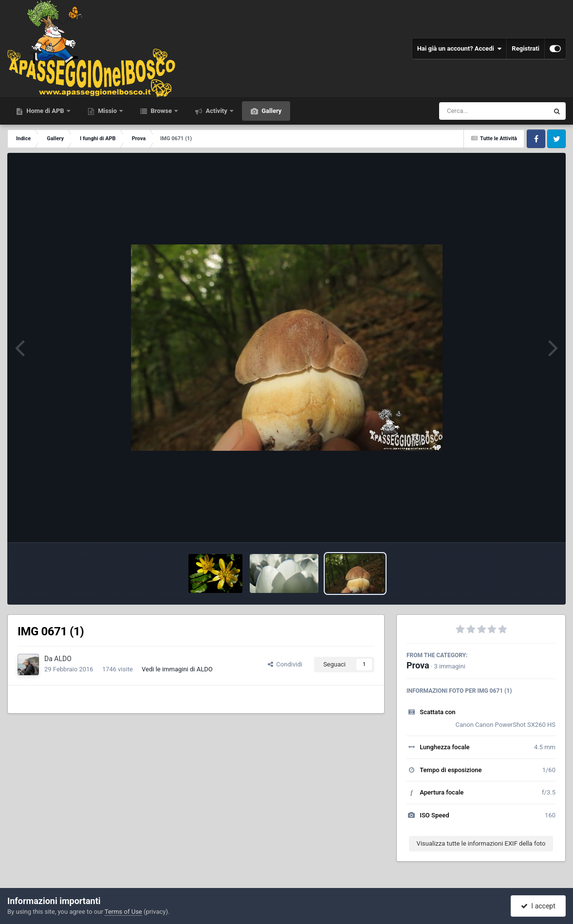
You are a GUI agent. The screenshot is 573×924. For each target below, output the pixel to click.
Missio (107, 111)
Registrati (526, 48)
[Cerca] (473, 111)
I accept (538, 906)
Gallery (271, 111)
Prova (418, 665)
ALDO (63, 659)
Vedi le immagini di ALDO (177, 669)
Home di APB (45, 111)
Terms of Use (123, 912)
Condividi (285, 664)
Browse (161, 111)
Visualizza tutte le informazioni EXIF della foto (481, 843)
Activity (216, 111)
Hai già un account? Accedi (460, 49)
